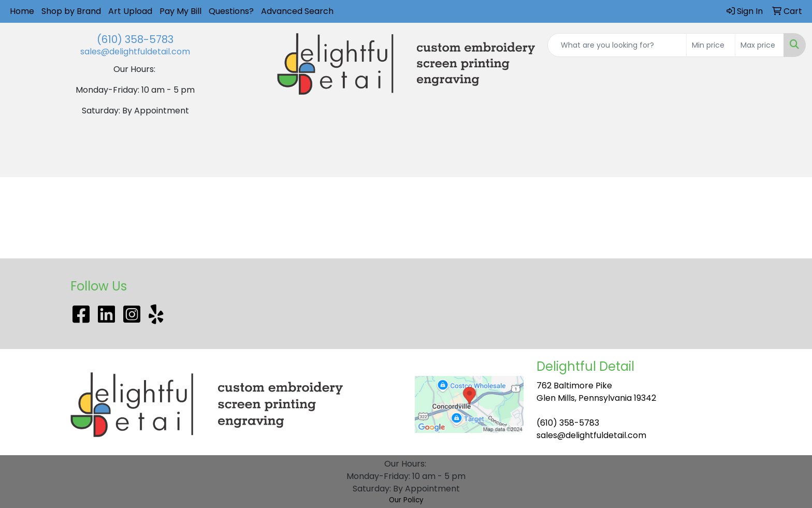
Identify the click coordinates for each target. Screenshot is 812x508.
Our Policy (406, 500)
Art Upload (130, 11)
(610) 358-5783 (135, 39)
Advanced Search (297, 11)
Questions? (231, 11)
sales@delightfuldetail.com (135, 52)
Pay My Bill (180, 11)
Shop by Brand (71, 11)
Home (22, 11)
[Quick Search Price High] (759, 45)
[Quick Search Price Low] (711, 45)
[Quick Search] (617, 45)
